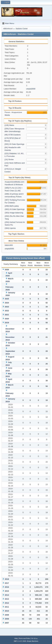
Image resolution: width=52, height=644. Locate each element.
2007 (7, 623)
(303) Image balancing (14, 213)
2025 (7, 299)
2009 (7, 615)
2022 (7, 311)
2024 (7, 303)
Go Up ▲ (34, 638)
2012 (7, 603)
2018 (7, 579)
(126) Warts (9, 125)
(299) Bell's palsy (12, 206)
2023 (7, 307)
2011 (7, 607)
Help (16, 638)
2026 (7, 270)
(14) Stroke (9, 159)
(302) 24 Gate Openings (14, 144)
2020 (7, 319)
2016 (7, 587)
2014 (7, 595)
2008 (7, 619)
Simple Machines (33, 641)
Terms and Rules (24, 638)
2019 (7, 323)
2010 (7, 611)
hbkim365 (9, 245)
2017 (7, 583)
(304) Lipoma (10, 228)
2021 (7, 315)
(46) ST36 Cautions (12, 135)
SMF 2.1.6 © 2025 (20, 641)
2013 (7, 599)
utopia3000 (31, 89)
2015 (7, 591)
